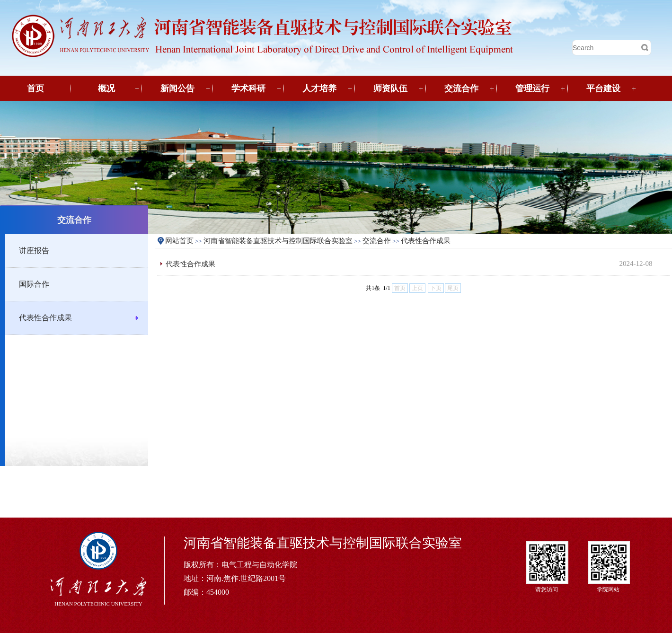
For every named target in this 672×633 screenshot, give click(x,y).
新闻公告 (177, 88)
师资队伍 (390, 88)
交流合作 (461, 88)
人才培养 (319, 88)
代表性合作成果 (45, 318)
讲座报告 (34, 251)
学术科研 (248, 88)
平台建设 (603, 88)
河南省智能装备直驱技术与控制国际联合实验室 (278, 241)
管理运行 (532, 88)
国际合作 (34, 284)
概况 (106, 88)
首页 (35, 88)
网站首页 (179, 241)
